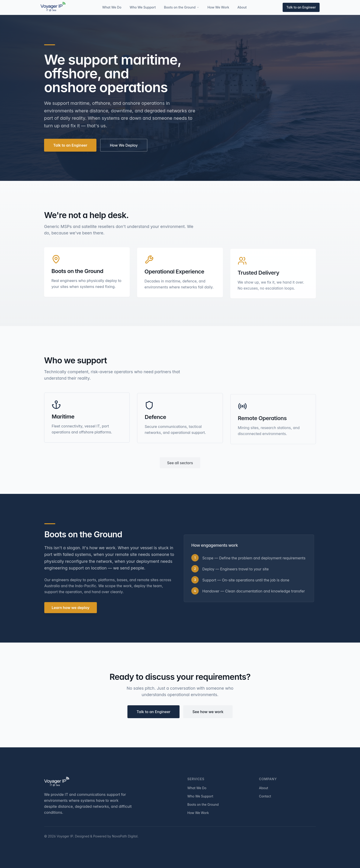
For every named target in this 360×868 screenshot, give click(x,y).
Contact (265, 796)
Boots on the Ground (181, 7)
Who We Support (143, 7)
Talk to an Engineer (301, 7)
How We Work (218, 7)
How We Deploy (124, 146)
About (242, 7)
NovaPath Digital (125, 836)
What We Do (112, 7)
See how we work (208, 713)
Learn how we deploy (72, 608)
